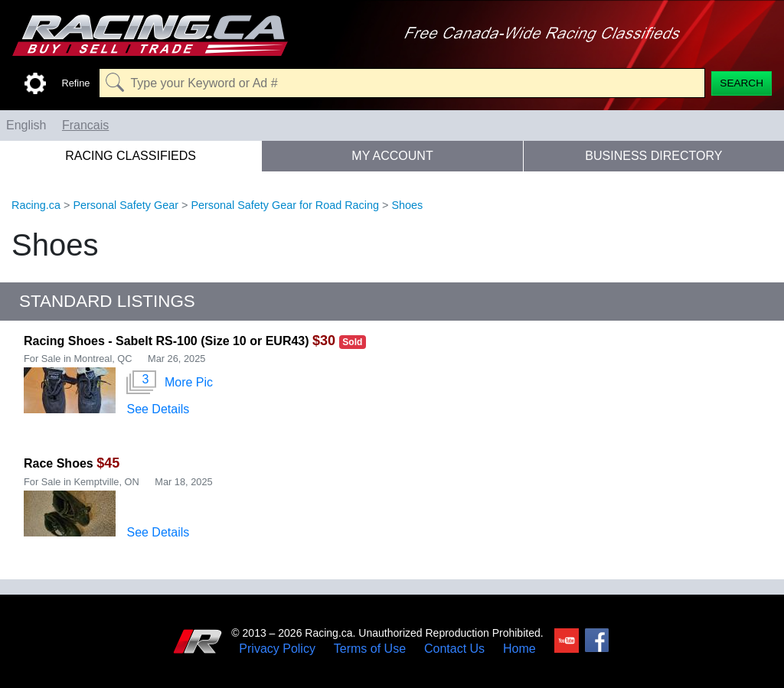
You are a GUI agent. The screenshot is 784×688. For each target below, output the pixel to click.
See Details (158, 409)
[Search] (742, 83)
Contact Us (454, 649)
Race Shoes (59, 463)
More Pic (170, 383)
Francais (85, 125)
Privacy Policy (277, 649)
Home (519, 649)
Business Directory (653, 156)
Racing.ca (36, 205)
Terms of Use (370, 649)
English (26, 125)
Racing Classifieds (131, 156)
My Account (392, 156)
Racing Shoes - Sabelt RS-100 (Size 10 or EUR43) (167, 341)
